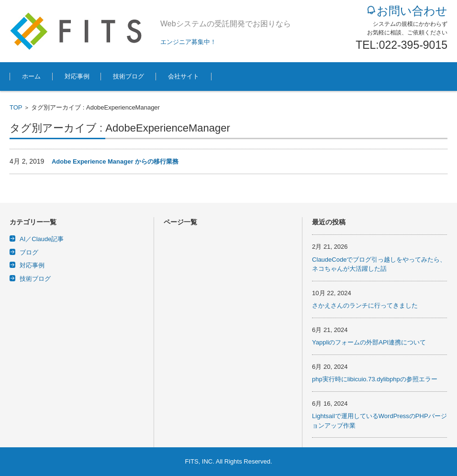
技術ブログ (128, 76)
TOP (16, 107)
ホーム (31, 76)
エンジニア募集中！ (188, 42)
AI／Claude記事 (42, 239)
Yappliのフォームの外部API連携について (369, 342)
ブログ (29, 252)
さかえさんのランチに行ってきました (365, 305)
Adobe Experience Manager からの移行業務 (115, 161)
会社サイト (184, 76)
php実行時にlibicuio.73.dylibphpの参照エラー (375, 379)
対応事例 (77, 76)
